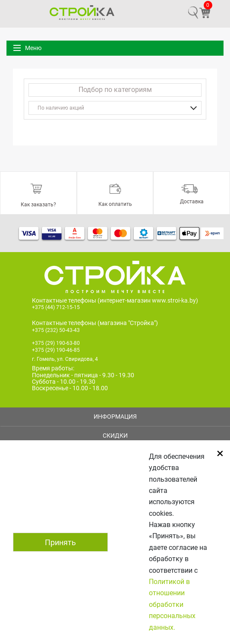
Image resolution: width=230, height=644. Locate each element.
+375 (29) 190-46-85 (56, 350)
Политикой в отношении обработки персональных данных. (172, 605)
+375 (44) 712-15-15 (56, 307)
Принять (60, 542)
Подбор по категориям (115, 90)
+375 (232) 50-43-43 (56, 330)
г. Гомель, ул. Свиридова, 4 (65, 359)
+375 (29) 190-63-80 (56, 343)
